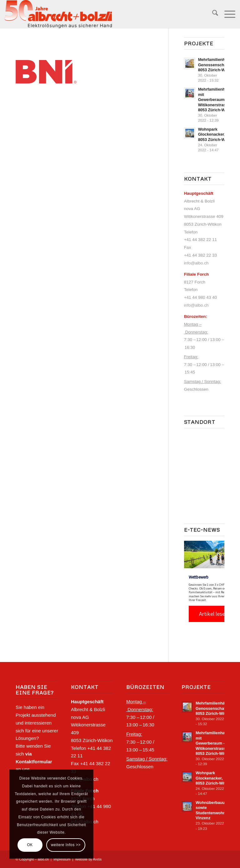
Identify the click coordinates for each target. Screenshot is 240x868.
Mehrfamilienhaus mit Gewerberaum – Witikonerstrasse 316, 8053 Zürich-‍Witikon (219, 100)
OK (30, 845)
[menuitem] (212, 14)
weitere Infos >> (66, 845)
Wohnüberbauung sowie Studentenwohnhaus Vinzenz (215, 810)
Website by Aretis (89, 859)
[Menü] (227, 14)
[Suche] (212, 14)
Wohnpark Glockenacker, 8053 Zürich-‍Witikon (217, 134)
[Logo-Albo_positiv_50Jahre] (58, 14)
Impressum (62, 859)
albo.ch (43, 859)
